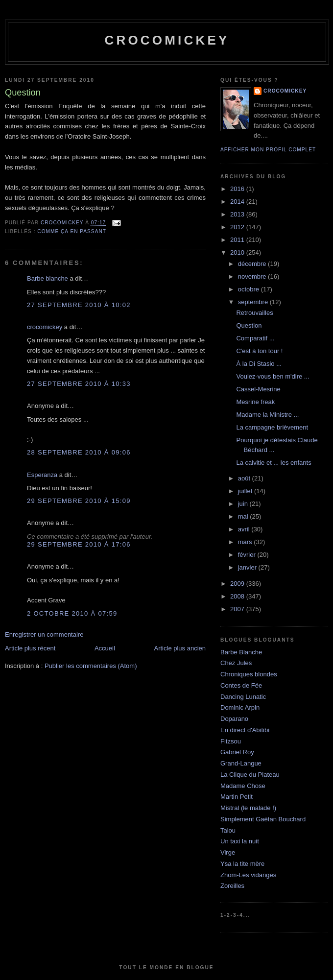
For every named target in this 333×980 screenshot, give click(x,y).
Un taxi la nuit (240, 841)
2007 (238, 609)
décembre (253, 264)
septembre (254, 302)
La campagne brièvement (272, 427)
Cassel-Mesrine (258, 389)
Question (249, 325)
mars (246, 542)
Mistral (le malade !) (248, 808)
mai (244, 516)
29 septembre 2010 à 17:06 (79, 544)
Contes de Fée (241, 685)
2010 (238, 252)
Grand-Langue (241, 763)
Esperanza (42, 475)
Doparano (234, 719)
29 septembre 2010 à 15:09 (79, 501)
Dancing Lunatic (243, 697)
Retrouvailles (254, 313)
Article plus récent (30, 648)
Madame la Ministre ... (267, 415)
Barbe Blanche (241, 652)
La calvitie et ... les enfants (274, 463)
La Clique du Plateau (250, 775)
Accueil (105, 648)
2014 (238, 202)
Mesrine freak (255, 402)
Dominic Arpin (240, 707)
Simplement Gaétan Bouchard (263, 819)
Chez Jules (236, 663)
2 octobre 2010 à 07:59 (72, 613)
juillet (246, 491)
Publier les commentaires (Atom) (91, 666)
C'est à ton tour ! (259, 351)
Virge (228, 852)
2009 (238, 584)
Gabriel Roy (237, 752)
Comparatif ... (255, 338)
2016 (238, 189)
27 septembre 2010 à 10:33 (79, 384)
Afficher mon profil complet (268, 150)
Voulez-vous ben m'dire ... (273, 376)
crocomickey (167, 40)
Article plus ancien (180, 648)
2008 (238, 596)
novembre (253, 276)
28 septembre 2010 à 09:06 (79, 452)
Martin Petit (237, 797)
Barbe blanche (48, 278)
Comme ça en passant (72, 231)
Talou (228, 830)
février (248, 555)
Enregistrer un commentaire (44, 634)
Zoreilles (232, 886)
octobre (250, 289)
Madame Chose (243, 786)
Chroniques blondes (249, 674)
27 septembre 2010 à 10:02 (79, 305)
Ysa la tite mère (242, 864)
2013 (238, 214)
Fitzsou (231, 741)
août (245, 478)
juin (244, 504)
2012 (238, 227)
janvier (248, 567)
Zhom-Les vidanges (248, 875)
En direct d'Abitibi (245, 730)
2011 (238, 240)
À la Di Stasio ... (259, 364)
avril (245, 529)
